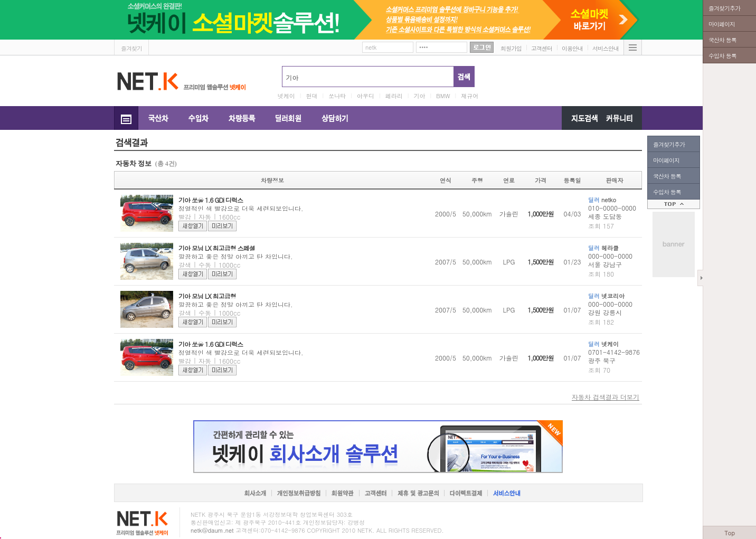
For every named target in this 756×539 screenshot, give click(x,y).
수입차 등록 (667, 192)
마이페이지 (666, 160)
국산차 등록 (667, 176)
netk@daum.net (212, 530)
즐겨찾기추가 (669, 144)
